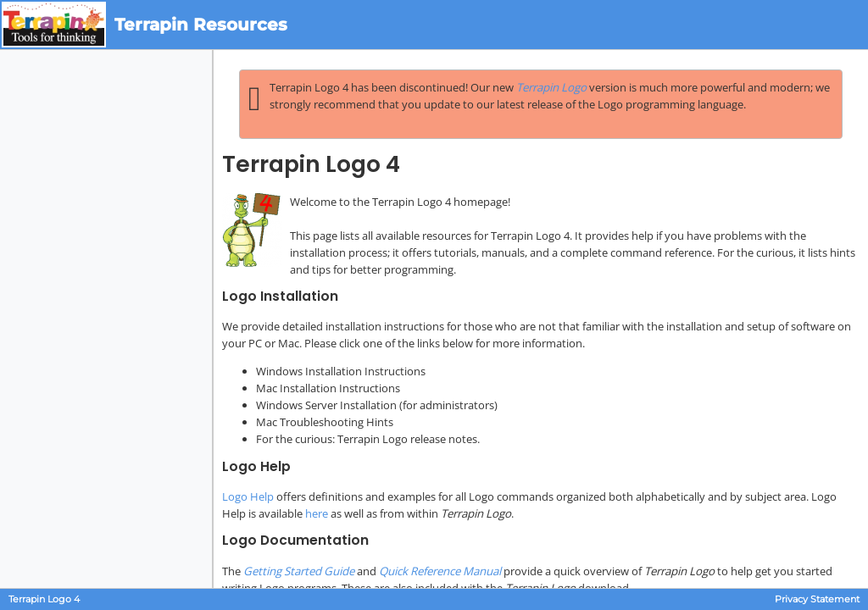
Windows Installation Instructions (341, 371)
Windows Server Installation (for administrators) (377, 405)
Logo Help (248, 496)
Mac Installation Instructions (328, 388)
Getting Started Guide (299, 571)
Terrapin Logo (551, 87)
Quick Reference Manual (440, 571)
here (317, 513)
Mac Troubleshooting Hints (325, 422)
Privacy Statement (817, 599)
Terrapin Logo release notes (407, 439)
